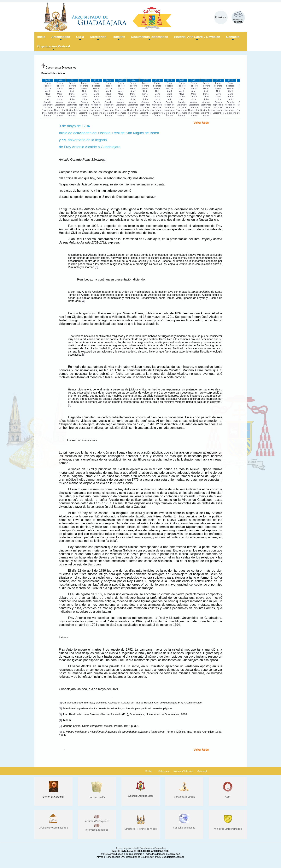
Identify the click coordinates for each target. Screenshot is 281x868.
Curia (80, 38)
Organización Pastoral (54, 48)
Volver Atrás (201, 123)
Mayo (48, 94)
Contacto (233, 38)
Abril (48, 91)
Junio (48, 97)
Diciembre (48, 113)
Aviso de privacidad (127, 848)
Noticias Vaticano (183, 771)
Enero (48, 83)
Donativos (221, 17)
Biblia (149, 771)
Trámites (119, 38)
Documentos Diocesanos (149, 38)
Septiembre (48, 105)
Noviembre (48, 110)
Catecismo (164, 771)
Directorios (98, 38)
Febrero (48, 86)
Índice (48, 116)
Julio (48, 99)
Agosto (48, 102)
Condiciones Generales (153, 848)
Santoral (202, 771)
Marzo (48, 89)
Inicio (41, 37)
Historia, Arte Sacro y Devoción (197, 38)
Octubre (48, 108)
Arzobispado (61, 38)
